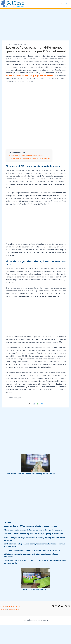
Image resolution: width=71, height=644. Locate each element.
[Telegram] (42, 403)
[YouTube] (62, 606)
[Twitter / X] (29, 403)
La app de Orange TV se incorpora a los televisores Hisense (30, 526)
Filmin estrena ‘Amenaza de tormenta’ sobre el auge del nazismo (33, 530)
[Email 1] (69, 606)
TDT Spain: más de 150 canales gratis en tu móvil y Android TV (32, 550)
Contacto (3, 606)
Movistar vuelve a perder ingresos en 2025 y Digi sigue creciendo (33, 533)
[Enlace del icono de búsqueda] (62, 4)
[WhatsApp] (38, 403)
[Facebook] (34, 403)
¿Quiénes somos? (14, 609)
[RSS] (66, 606)
